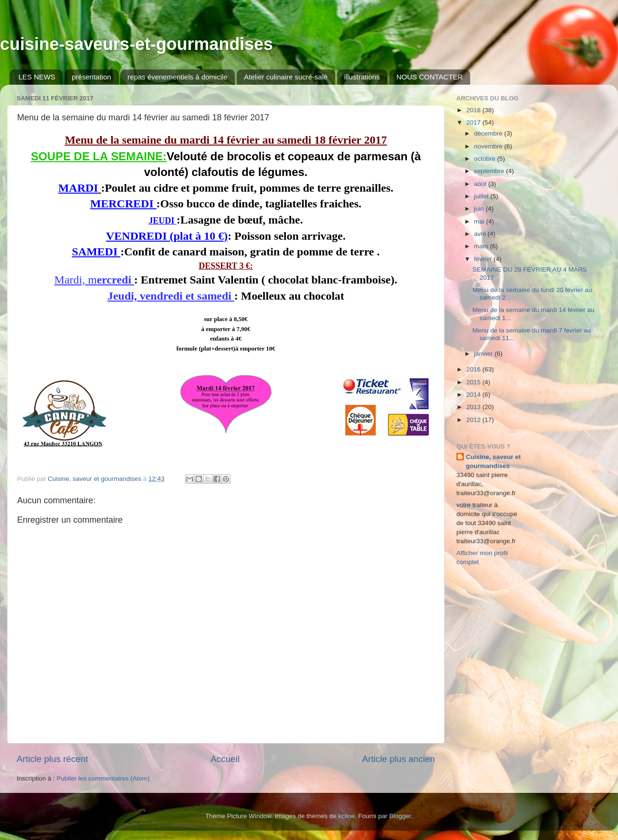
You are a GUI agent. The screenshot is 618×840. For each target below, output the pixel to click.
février (484, 259)
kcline (347, 816)
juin (480, 209)
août (481, 184)
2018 (474, 110)
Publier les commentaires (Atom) (103, 778)
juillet (482, 196)
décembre (489, 133)
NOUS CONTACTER (430, 77)
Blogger (400, 816)
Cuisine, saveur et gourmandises (493, 461)
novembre (489, 146)
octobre (486, 159)
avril (481, 234)
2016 (474, 369)
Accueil (225, 759)
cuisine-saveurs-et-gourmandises (136, 44)
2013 (474, 407)
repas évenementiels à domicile (177, 77)
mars (482, 246)
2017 (474, 122)
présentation (92, 77)
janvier (484, 354)
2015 (474, 382)
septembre (490, 171)
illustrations (362, 77)
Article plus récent (52, 759)
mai (480, 221)
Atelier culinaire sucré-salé (286, 77)
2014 (474, 395)
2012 (474, 420)
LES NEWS (37, 77)
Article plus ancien (399, 759)
